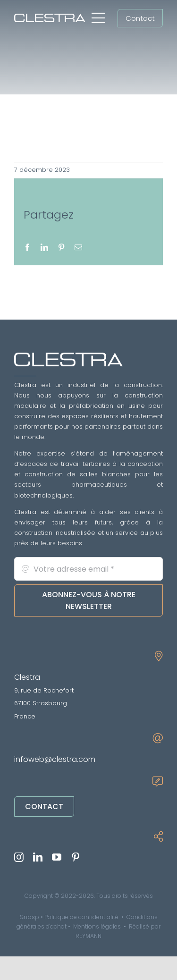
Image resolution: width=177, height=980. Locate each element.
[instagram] (19, 857)
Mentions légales (97, 926)
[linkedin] (38, 857)
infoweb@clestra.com (55, 759)
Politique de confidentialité (81, 917)
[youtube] (57, 857)
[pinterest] (76, 857)
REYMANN (88, 936)
